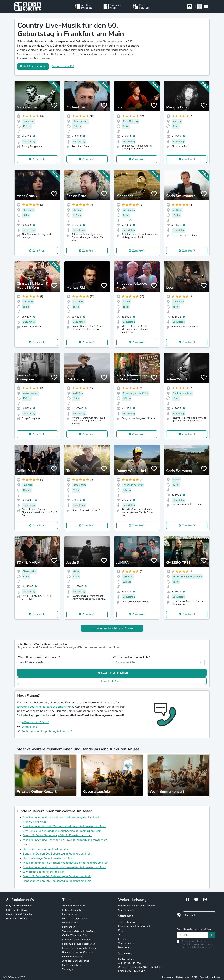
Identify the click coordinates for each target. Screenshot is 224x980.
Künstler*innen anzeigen (112, 673)
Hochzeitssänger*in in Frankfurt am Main (49, 858)
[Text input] (192, 935)
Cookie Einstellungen (210, 977)
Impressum (168, 977)
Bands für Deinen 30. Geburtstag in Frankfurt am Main (57, 876)
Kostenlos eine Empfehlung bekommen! (47, 731)
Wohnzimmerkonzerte (74, 906)
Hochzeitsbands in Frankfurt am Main (46, 849)
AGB (194, 977)
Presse (122, 939)
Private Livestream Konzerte (78, 952)
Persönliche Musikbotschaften (79, 944)
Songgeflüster (126, 910)
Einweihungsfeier (72, 965)
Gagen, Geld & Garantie (19, 914)
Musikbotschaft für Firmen (77, 940)
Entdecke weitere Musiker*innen (112, 628)
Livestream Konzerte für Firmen (79, 948)
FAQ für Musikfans (17, 910)
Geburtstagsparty (72, 910)
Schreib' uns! (30, 727)
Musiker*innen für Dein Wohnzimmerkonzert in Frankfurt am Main (65, 826)
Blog (121, 930)
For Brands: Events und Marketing (137, 906)
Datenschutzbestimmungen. (196, 947)
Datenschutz (183, 977)
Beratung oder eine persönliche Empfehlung (45, 707)
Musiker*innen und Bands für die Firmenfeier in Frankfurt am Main (65, 867)
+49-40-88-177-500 (35, 722)
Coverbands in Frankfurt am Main (44, 872)
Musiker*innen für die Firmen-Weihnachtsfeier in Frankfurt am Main (66, 863)
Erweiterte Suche (112, 681)
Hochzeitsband (70, 914)
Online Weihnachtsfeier (75, 935)
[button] (202, 6)
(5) (131, 220)
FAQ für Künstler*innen (19, 906)
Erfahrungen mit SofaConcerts (135, 926)
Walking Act (69, 969)
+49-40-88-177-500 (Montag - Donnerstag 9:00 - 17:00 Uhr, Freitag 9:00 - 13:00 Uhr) (140, 967)
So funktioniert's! (63, 66)
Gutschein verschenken (19, 918)
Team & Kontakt (127, 922)
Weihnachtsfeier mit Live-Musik (79, 931)
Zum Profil (39, 159)
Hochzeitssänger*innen (75, 918)
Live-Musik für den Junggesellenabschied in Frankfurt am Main (62, 831)
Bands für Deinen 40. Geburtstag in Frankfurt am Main (57, 881)
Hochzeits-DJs (70, 923)
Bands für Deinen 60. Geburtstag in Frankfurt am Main (57, 854)
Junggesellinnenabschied (76, 961)
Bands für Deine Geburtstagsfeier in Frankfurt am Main (57, 835)
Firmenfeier (68, 927)
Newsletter (124, 947)
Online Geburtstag (72, 957)
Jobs (121, 935)
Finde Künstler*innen (33, 67)
